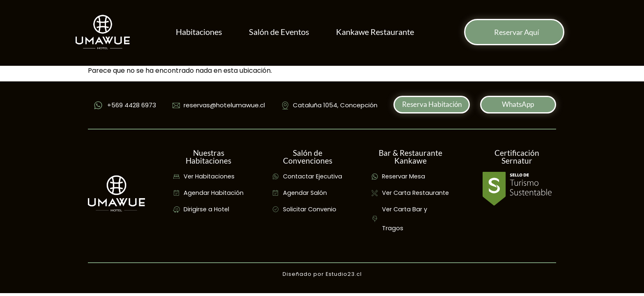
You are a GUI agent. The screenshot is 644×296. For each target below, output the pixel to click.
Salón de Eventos (279, 32)
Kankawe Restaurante (375, 32)
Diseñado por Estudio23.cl (322, 274)
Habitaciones (199, 32)
